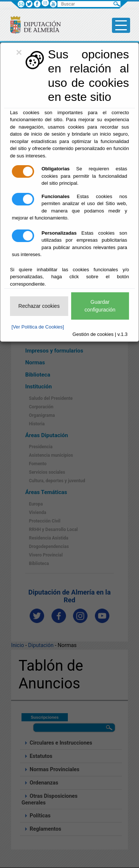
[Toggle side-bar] (121, 25)
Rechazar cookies (39, 306)
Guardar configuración (100, 306)
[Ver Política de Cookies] (38, 327)
